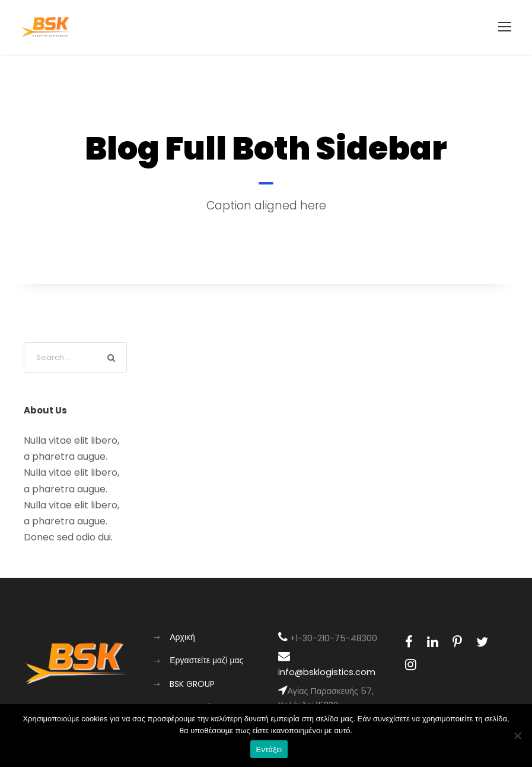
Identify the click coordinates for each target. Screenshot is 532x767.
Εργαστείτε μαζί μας (206, 660)
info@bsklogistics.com (327, 672)
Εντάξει (269, 750)
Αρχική (182, 637)
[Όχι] (517, 736)
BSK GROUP (192, 684)
